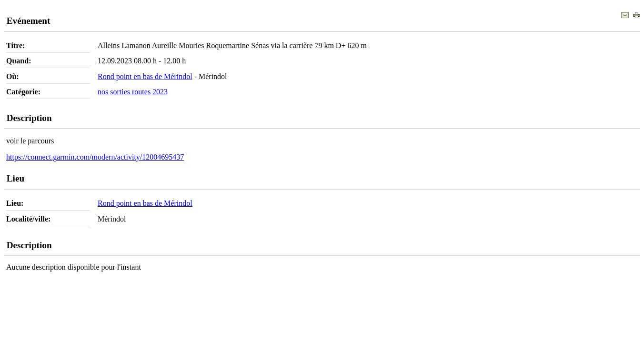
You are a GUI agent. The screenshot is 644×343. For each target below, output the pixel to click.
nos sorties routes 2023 (133, 92)
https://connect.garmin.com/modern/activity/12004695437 (95, 157)
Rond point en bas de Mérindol (145, 76)
